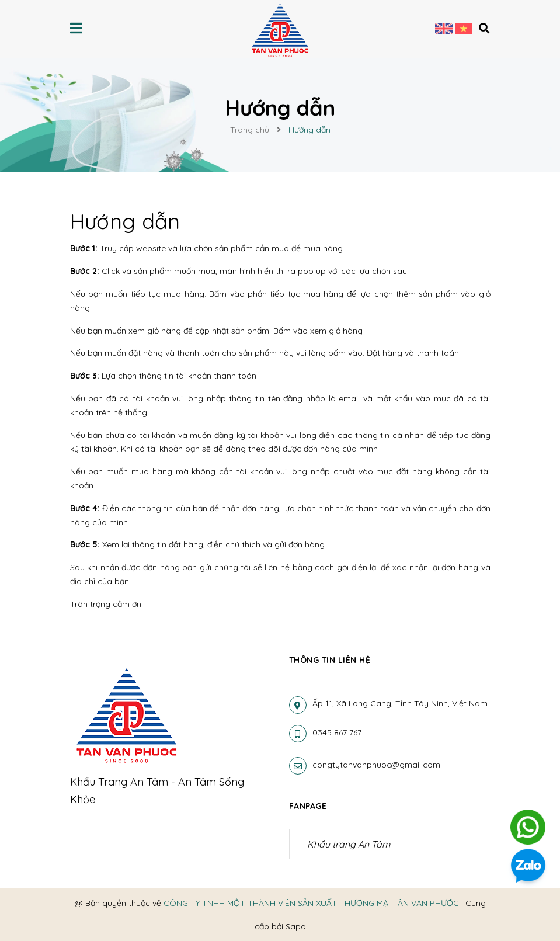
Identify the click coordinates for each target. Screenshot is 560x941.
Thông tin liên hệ (330, 660)
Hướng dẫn (125, 221)
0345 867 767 (337, 732)
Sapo (296, 926)
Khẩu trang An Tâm (349, 844)
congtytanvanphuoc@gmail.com (376, 765)
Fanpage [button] (308, 806)
